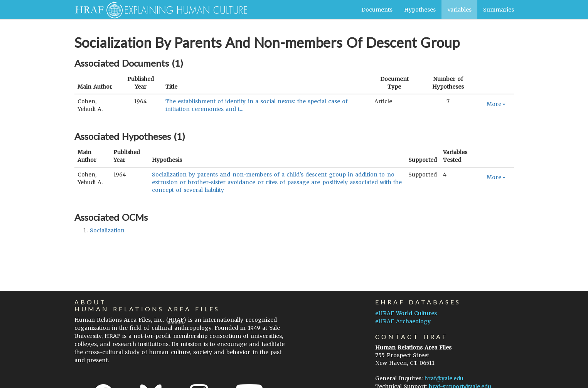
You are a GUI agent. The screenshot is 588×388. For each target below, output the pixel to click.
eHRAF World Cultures (406, 313)
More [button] (496, 104)
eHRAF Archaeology (403, 321)
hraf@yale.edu (444, 378)
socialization (107, 230)
